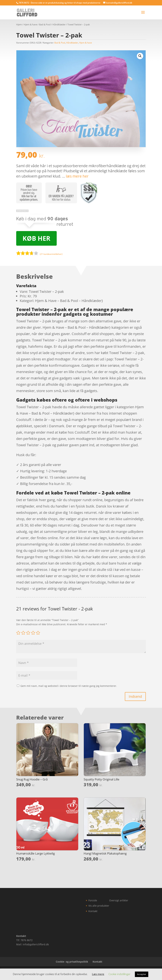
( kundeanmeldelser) (51, 254)
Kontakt (93, 911)
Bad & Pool (45, 24)
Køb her (36, 238)
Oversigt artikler (119, 900)
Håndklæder (59, 24)
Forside (93, 900)
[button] (140, 56)
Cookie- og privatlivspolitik (72, 962)
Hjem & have (30, 24)
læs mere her (77, 176)
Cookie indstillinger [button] (119, 974)
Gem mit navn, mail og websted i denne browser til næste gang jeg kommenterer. (69, 686)
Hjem (19, 24)
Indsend (135, 696)
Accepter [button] (142, 974)
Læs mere (98, 974)
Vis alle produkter (99, 906)
